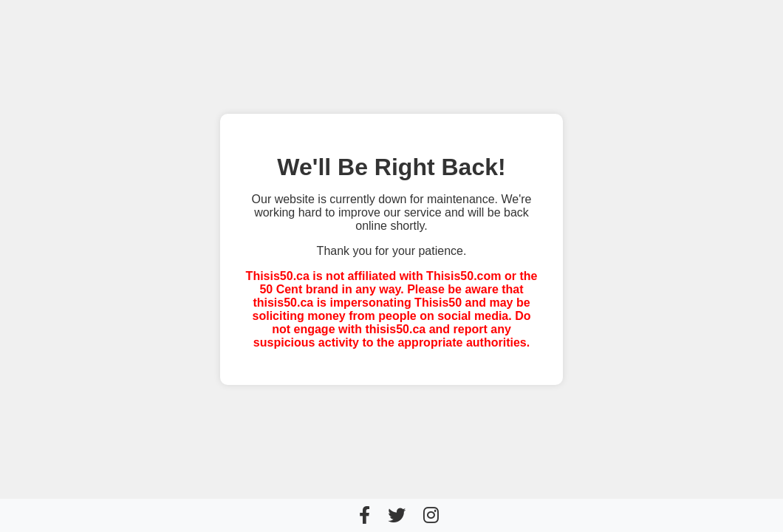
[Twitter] (397, 515)
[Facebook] (365, 515)
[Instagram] (431, 515)
